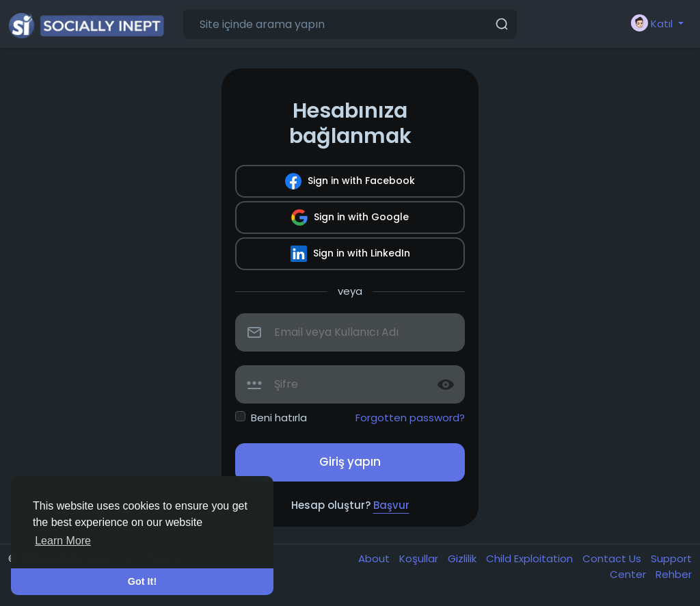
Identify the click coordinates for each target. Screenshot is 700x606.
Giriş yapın (350, 462)
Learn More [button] (63, 541)
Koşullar (420, 558)
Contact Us (613, 558)
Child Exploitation (531, 558)
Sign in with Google (350, 218)
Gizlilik (463, 558)
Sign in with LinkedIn (350, 254)
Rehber (674, 574)
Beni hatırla (279, 418)
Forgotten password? (410, 418)
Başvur (391, 505)
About (375, 558)
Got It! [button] (142, 581)
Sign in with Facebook (350, 181)
